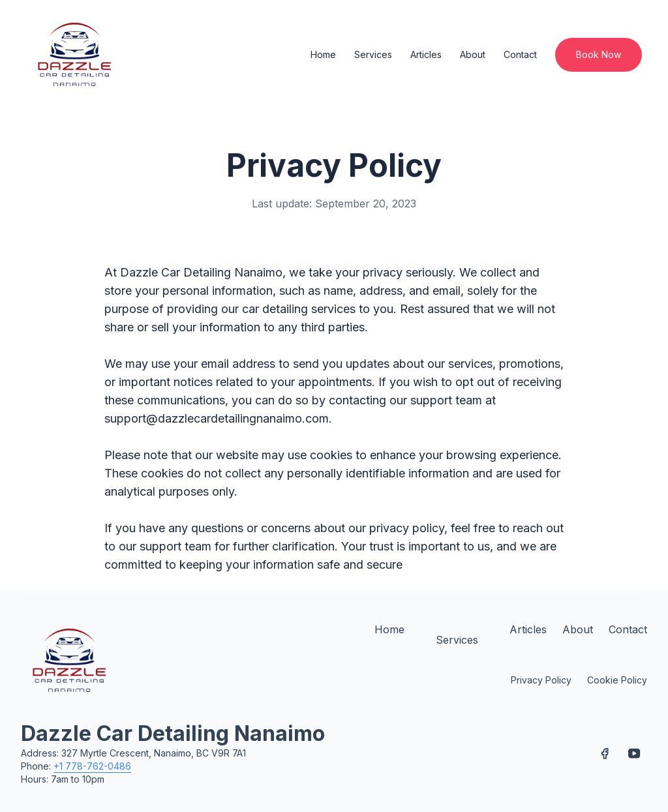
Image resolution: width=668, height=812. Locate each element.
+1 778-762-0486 (92, 766)
